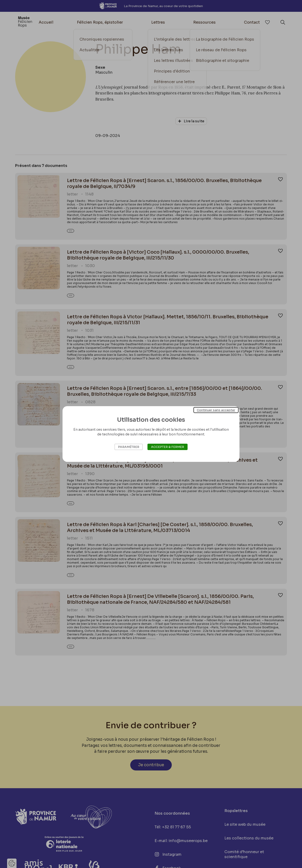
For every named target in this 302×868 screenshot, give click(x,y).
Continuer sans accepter (216, 410)
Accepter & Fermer (168, 447)
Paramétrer (129, 447)
